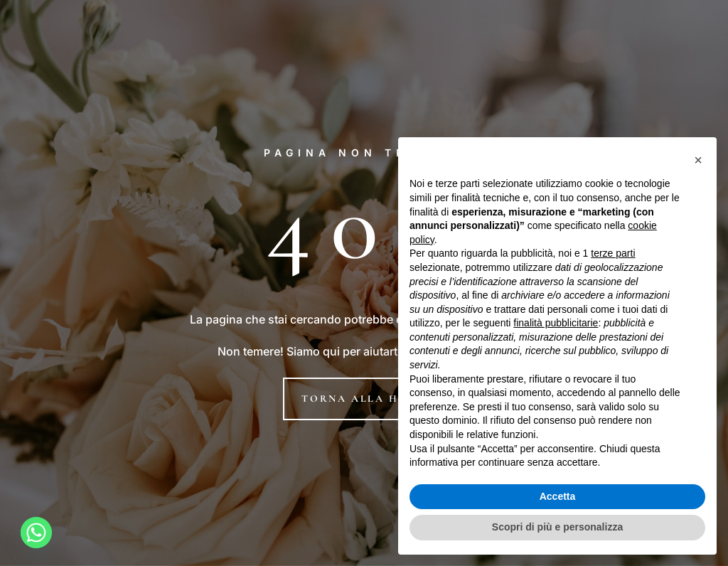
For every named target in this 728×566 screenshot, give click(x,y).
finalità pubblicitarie (556, 323)
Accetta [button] (558, 496)
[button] (698, 160)
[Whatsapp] (36, 533)
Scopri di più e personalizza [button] (557, 527)
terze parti (613, 253)
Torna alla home (364, 399)
